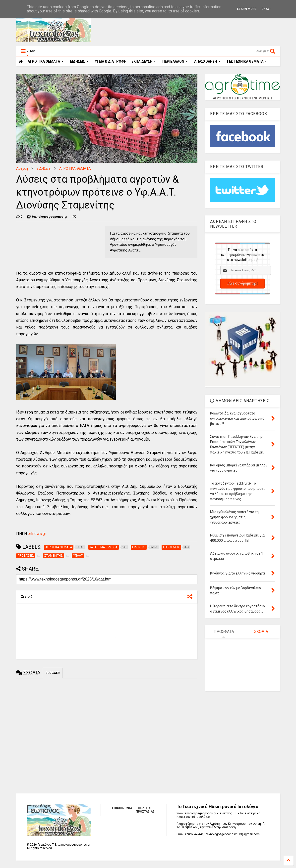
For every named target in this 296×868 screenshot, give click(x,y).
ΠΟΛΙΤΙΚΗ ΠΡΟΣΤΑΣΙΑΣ (145, 810)
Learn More (247, 9)
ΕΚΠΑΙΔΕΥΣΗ (144, 61)
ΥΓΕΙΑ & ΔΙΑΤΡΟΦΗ (111, 61)
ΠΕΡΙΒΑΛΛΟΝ (175, 61)
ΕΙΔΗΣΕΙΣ (79, 61)
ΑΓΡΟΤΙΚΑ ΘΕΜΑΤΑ (75, 168)
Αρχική (22, 168)
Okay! (266, 9)
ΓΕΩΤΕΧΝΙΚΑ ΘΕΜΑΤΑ (247, 61)
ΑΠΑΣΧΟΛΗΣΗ (207, 61)
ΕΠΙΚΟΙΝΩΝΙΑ (122, 808)
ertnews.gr (37, 534)
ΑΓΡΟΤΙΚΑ (46, 61)
